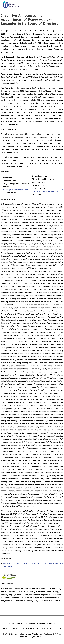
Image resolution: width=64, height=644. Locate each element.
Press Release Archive (26, 624)
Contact (59, 628)
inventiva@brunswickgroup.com (45, 191)
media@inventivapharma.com (16, 190)
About (12, 624)
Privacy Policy (48, 628)
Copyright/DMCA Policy (30, 628)
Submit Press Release (46, 624)
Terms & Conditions (10, 628)
